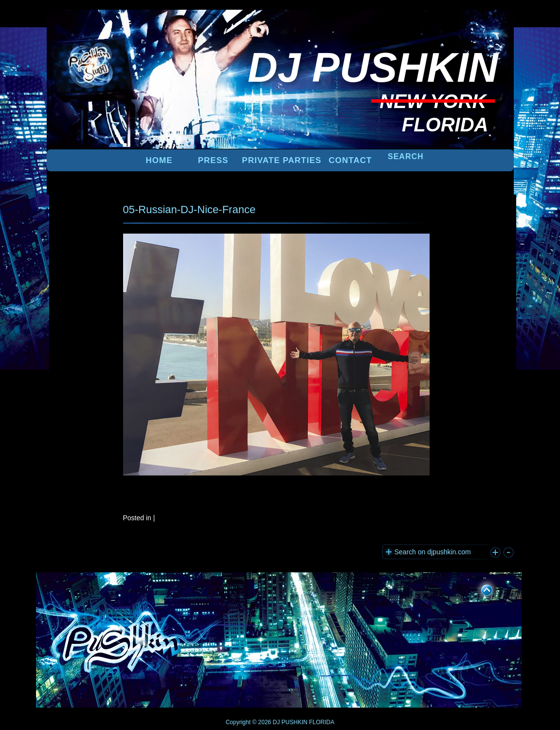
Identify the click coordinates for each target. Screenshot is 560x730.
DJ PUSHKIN (289, 722)
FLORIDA (322, 722)
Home (159, 160)
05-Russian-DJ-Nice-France (190, 210)
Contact (351, 160)
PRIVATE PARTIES (281, 160)
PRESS (213, 160)
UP (480, 588)
